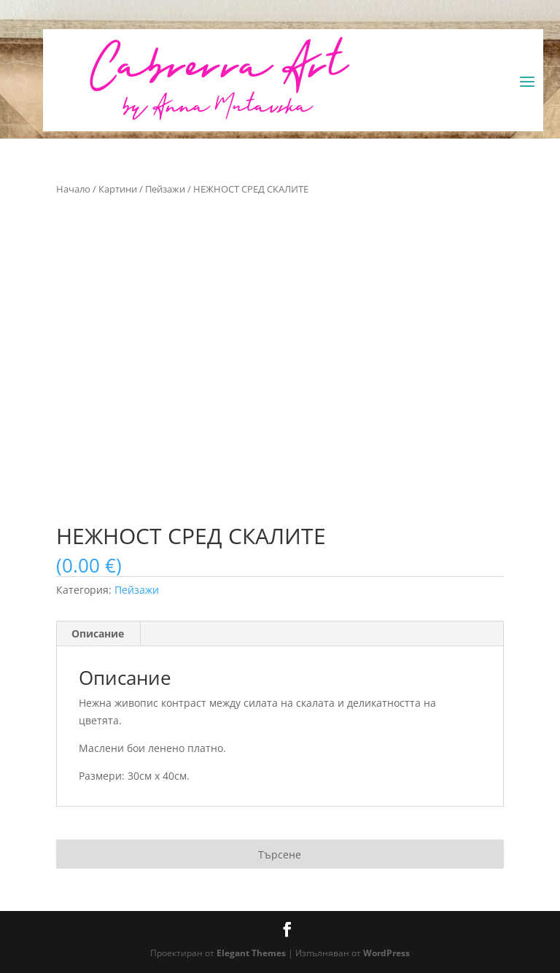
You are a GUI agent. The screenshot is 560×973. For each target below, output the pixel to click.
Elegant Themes (251, 953)
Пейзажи (165, 189)
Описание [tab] (98, 633)
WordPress (386, 953)
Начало (73, 189)
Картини (118, 189)
